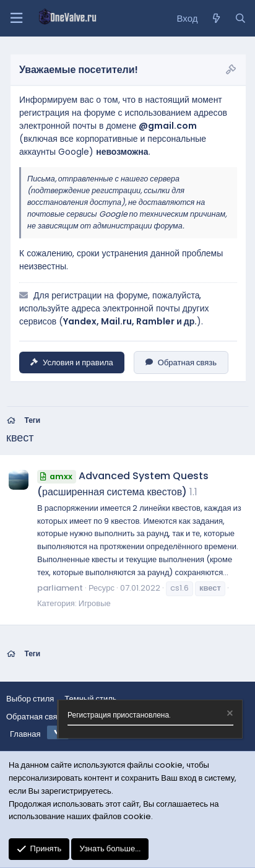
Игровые (95, 603)
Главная (25, 734)
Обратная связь (181, 362)
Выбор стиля (30, 699)
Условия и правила (72, 362)
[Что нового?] (216, 19)
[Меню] (16, 18)
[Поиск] (240, 19)
